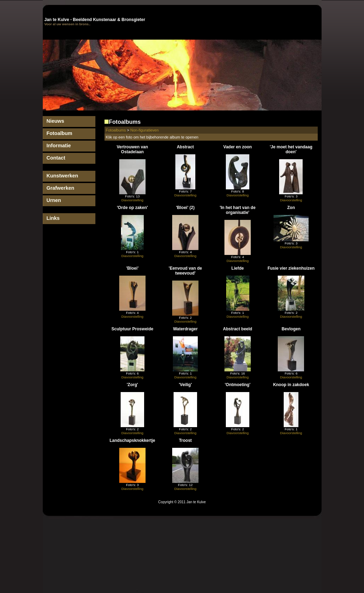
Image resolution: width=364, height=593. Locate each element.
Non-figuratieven (145, 130)
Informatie (59, 146)
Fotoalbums (116, 130)
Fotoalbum (60, 133)
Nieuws (55, 121)
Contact (56, 158)
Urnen (54, 200)
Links (53, 218)
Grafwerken (60, 188)
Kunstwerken (62, 176)
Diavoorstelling (132, 200)
